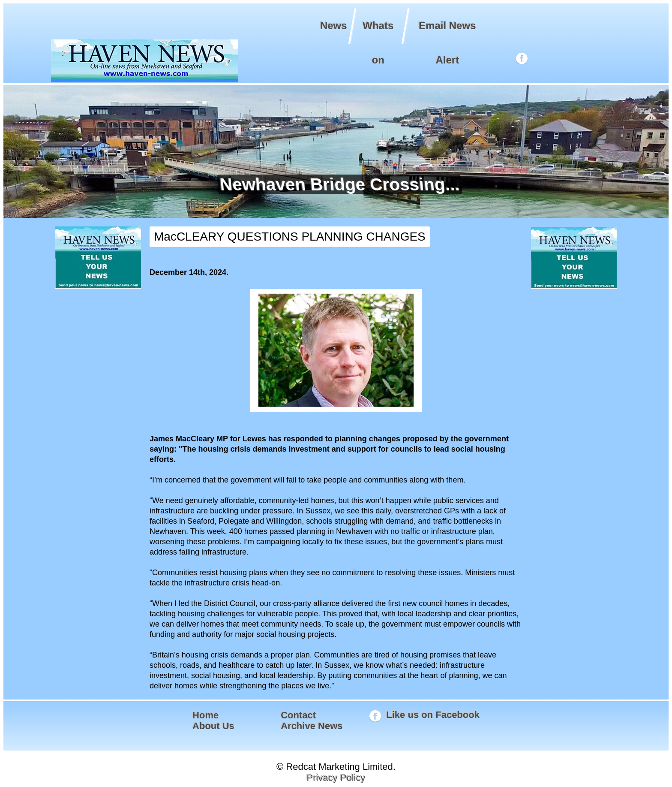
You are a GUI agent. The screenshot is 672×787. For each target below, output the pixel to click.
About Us (213, 726)
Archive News (312, 726)
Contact (298, 715)
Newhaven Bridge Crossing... (336, 184)
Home (205, 715)
